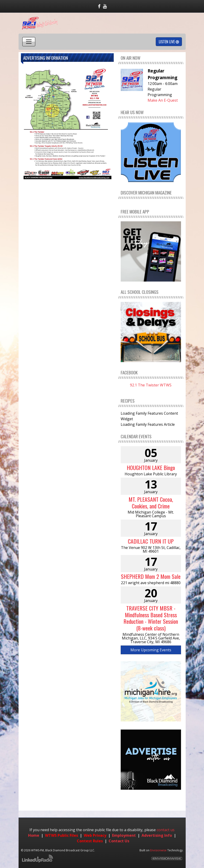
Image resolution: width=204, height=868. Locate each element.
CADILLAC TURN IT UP (151, 541)
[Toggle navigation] (29, 42)
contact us (166, 830)
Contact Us (119, 841)
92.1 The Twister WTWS (151, 385)
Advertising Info (157, 835)
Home (34, 835)
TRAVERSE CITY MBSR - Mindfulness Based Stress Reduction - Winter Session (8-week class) (151, 618)
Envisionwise (158, 850)
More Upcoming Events (151, 650)
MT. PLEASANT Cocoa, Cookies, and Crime (151, 503)
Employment (124, 835)
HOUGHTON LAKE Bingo (151, 467)
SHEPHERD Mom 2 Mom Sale (151, 576)
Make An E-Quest (163, 100)
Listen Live (169, 42)
